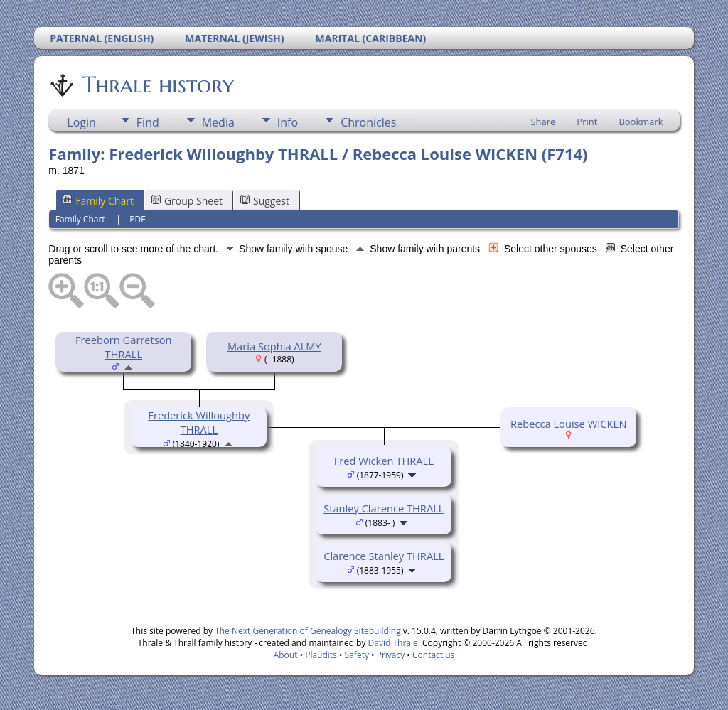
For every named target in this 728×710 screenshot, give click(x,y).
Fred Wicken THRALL (384, 461)
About (286, 655)
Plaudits (321, 655)
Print (587, 122)
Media (218, 122)
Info (288, 122)
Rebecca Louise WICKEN (569, 424)
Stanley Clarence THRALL (384, 508)
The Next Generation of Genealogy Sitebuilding (308, 631)
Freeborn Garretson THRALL (124, 347)
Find (148, 122)
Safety (357, 655)
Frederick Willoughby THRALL (199, 422)
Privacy (391, 655)
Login (81, 122)
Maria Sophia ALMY (274, 346)
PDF (137, 219)
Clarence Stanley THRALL (384, 556)
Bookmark (641, 122)
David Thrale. (392, 643)
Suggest (265, 201)
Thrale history (157, 85)
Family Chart (98, 201)
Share (543, 122)
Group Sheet (187, 201)
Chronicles (368, 122)
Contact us (433, 655)
